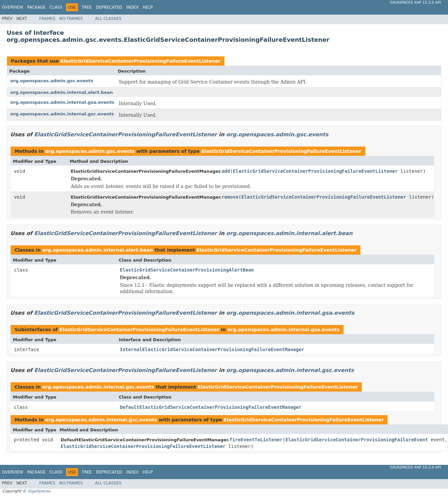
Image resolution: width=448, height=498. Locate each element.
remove (230, 197)
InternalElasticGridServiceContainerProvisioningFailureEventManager (212, 349)
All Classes (108, 19)
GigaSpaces (39, 491)
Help (148, 7)
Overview (13, 7)
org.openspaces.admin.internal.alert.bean (62, 92)
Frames (47, 19)
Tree (87, 7)
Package (36, 7)
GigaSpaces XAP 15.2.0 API (416, 2)
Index (133, 7)
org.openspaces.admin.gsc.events (52, 81)
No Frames (71, 19)
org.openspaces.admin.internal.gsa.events (62, 102)
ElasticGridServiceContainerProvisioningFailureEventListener (140, 61)
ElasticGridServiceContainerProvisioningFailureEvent (357, 440)
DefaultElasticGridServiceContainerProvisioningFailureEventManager (211, 407)
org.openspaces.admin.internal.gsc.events (62, 114)
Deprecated (109, 7)
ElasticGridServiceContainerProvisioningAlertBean (187, 270)
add (226, 171)
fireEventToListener (256, 440)
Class (56, 7)
